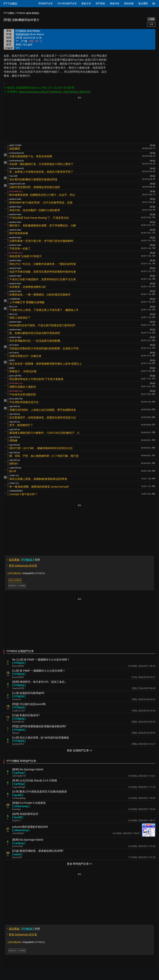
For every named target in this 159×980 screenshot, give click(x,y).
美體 (24, 560)
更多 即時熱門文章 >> (79, 864)
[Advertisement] (79, 120)
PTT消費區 (9, 13)
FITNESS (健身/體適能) (28, 13)
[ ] (19, 663)
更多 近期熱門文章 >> (79, 750)
